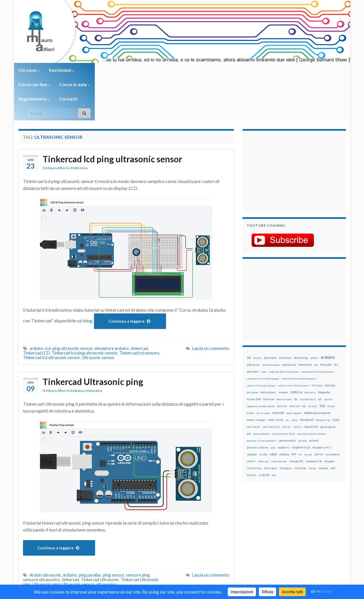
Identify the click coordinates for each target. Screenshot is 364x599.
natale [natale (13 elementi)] (294, 377)
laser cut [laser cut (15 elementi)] (294, 363)
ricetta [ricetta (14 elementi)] (263, 411)
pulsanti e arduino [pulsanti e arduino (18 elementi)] (258, 404)
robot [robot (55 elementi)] (273, 411)
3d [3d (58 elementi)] (249, 314)
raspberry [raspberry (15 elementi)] (283, 404)
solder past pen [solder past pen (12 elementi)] (279, 418)
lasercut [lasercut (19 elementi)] (282, 363)
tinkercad (139, 305)
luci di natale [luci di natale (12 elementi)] (263, 370)
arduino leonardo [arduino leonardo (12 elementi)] (271, 322)
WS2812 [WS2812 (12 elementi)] (252, 432)
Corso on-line (99, 70)
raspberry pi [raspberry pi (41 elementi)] (301, 404)
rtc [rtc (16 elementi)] (300, 411)
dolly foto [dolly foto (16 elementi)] (330, 342)
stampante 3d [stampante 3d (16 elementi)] (314, 418)
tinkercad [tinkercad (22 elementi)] (300, 425)
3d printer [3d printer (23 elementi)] (285, 315)
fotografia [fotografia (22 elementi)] (324, 349)
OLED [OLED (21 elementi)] (336, 377)
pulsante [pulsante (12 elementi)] (303, 398)
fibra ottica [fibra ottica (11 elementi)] (310, 349)
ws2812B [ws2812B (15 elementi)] (264, 432)
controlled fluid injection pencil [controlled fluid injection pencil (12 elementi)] (318, 329)
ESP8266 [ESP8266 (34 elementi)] (296, 349)
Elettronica (79, 125)
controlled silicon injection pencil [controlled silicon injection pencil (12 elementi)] (299, 336)
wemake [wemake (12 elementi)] (312, 425)
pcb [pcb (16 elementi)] (249, 391)
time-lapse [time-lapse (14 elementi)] (271, 425)
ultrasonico (106, 541)
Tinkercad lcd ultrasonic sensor (52, 314)
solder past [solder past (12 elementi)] (263, 418)
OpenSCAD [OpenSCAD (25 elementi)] (311, 384)
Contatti (214, 70)
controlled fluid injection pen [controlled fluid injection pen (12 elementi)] (284, 329)
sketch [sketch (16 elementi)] (251, 418)
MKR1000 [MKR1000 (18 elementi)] (278, 370)
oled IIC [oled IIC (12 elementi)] (297, 384)
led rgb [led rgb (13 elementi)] (331, 363)
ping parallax (90, 532)
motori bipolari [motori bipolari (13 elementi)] (294, 370)
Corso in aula (139, 70)
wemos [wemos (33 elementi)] (323, 425)
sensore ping (138, 532)
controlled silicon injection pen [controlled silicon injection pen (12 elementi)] (263, 336)
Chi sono (29, 70)
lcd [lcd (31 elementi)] (304, 363)
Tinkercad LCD (36, 310)
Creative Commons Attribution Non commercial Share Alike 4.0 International (227, 572)
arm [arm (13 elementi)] (316, 322)
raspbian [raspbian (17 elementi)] (252, 411)
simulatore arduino (112, 305)
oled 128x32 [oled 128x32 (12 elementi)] (254, 384)
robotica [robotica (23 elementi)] (284, 411)
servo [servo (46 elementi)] (319, 411)
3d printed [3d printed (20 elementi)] (270, 315)
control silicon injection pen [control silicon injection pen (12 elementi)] (261, 342)
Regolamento (180, 70)
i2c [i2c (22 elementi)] (296, 356)
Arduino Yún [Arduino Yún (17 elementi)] (305, 322)
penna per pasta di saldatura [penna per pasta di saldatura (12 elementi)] (312, 391)
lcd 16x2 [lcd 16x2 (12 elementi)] (313, 363)
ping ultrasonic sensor (73, 305)
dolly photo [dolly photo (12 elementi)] (253, 349)
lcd (48, 305)
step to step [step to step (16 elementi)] (254, 425)
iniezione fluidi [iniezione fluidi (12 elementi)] (308, 356)
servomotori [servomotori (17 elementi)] (333, 411)
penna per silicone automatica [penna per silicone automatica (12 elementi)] (262, 398)
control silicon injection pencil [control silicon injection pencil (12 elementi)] (294, 342)
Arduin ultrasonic (45, 532)
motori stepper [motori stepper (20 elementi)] (256, 377)
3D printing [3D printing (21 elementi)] (301, 315)
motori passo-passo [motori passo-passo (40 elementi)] (317, 370)
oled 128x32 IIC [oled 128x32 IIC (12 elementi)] (271, 384)
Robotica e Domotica (86, 347)
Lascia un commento (211, 305)
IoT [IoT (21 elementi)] (320, 356)
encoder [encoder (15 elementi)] (283, 349)
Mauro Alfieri (56, 125)
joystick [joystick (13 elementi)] (328, 356)
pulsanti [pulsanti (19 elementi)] (314, 397)
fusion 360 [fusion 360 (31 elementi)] (254, 356)
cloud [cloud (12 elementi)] (263, 329)
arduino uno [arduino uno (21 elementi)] (289, 322)
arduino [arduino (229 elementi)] (328, 314)
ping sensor (113, 532)
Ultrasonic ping (46, 541)
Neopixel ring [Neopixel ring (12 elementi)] (323, 377)
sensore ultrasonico (42, 537)
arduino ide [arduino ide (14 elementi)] (253, 322)
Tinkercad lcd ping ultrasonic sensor (112, 116)
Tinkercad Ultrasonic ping (93, 338)
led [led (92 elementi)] (322, 363)
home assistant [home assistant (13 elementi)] (284, 356)
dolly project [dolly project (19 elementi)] (268, 349)
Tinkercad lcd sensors (139, 310)
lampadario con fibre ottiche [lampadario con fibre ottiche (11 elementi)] (261, 363)
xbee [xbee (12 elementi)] (274, 432)
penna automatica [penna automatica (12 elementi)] (262, 391)
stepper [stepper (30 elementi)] (329, 418)
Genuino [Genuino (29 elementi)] (269, 356)
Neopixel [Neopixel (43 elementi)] (307, 376)
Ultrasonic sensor (98, 314)
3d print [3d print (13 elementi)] (257, 315)
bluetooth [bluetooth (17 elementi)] (253, 329)
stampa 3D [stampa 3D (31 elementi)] (296, 418)
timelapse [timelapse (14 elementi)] (286, 425)
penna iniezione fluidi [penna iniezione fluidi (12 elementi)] (284, 391)
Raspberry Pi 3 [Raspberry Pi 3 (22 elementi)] (322, 404)
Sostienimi (62, 70)
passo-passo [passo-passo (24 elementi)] (328, 384)
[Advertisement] (283, 128)
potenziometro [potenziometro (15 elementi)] (287, 397)
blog (88, 277)
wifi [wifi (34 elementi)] (333, 425)
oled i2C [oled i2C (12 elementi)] (287, 384)
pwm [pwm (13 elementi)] (273, 405)
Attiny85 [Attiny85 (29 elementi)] (326, 321)
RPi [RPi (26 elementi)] (294, 411)
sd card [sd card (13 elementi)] (308, 411)
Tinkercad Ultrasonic (100, 537)
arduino (37, 305)
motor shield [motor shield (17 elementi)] (276, 377)
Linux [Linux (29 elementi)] (250, 370)
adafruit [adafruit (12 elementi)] (314, 315)
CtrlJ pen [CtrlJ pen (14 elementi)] (317, 342)
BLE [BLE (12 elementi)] (336, 322)
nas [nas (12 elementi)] (287, 377)
